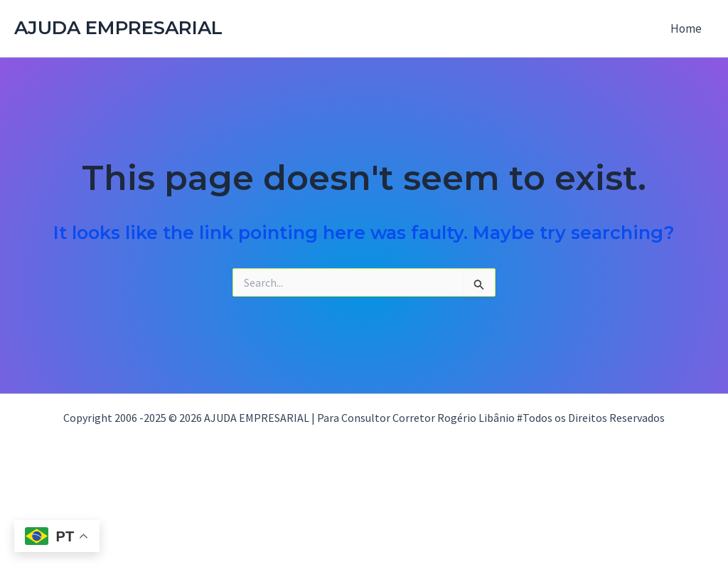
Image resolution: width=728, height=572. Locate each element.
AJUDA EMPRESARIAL (118, 28)
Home (686, 28)
